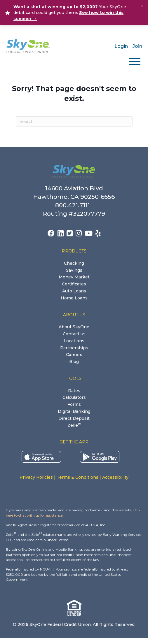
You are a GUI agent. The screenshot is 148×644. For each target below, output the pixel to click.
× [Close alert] (142, 7)
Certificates (74, 284)
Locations (74, 341)
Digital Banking (74, 411)
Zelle (74, 425)
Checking (74, 263)
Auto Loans (74, 291)
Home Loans (74, 298)
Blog (74, 362)
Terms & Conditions (78, 477)
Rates (74, 391)
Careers (74, 355)
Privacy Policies (36, 477)
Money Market (74, 277)
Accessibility (115, 477)
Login (121, 46)
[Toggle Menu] (135, 62)
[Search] (74, 121)
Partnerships (74, 348)
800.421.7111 (74, 205)
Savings (74, 270)
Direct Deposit (74, 418)
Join (137, 46)
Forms (74, 404)
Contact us (74, 334)
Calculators (74, 397)
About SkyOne (74, 327)
